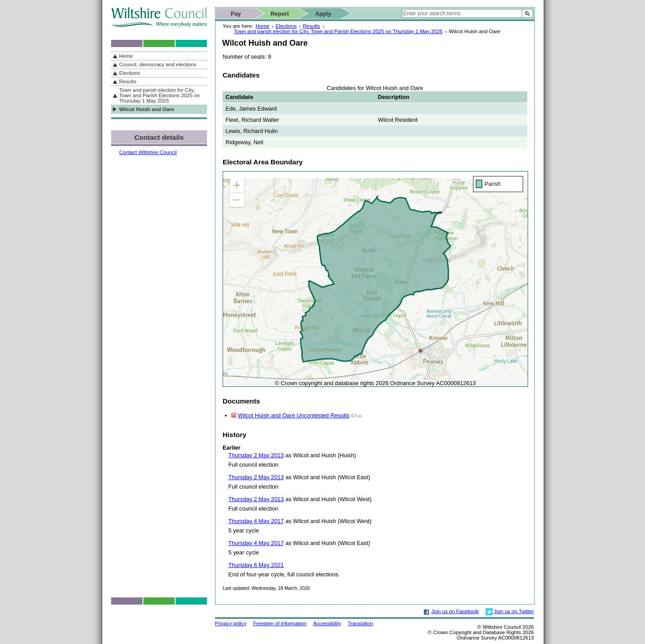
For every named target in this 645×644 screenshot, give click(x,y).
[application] (375, 279)
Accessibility (327, 623)
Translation (360, 623)
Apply (323, 14)
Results (311, 26)
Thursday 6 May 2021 (256, 565)
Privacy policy (231, 623)
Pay (236, 14)
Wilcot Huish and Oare (147, 109)
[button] (237, 185)
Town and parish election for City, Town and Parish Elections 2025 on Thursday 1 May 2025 (338, 31)
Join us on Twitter (514, 611)
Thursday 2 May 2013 (256, 455)
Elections (286, 26)
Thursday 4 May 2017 (256, 521)
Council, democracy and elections (158, 64)
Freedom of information (280, 623)
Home (263, 26)
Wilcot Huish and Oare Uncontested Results (294, 415)
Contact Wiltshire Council (148, 152)
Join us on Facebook (455, 611)
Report (280, 14)
